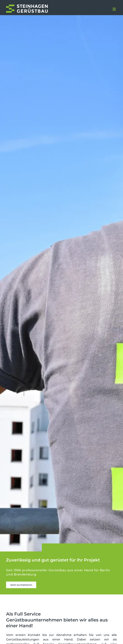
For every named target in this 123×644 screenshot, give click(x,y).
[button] (114, 9)
